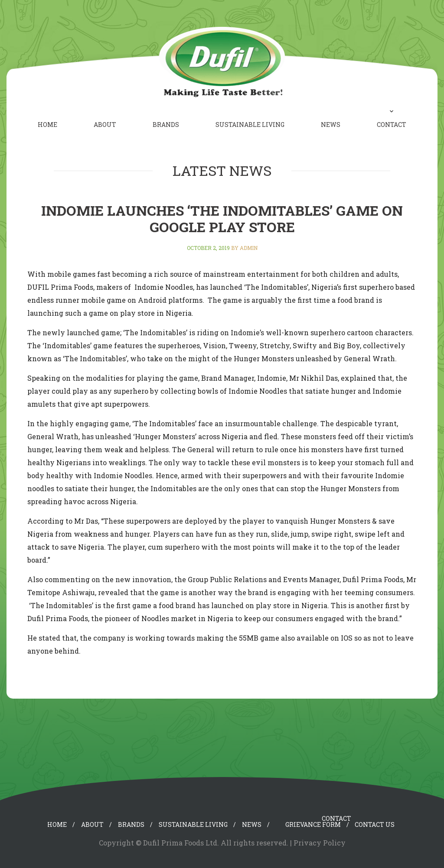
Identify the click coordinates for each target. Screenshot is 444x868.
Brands (166, 125)
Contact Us (375, 824)
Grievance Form (313, 824)
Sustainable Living (250, 125)
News (331, 125)
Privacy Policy (320, 843)
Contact (392, 125)
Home (47, 125)
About (105, 125)
